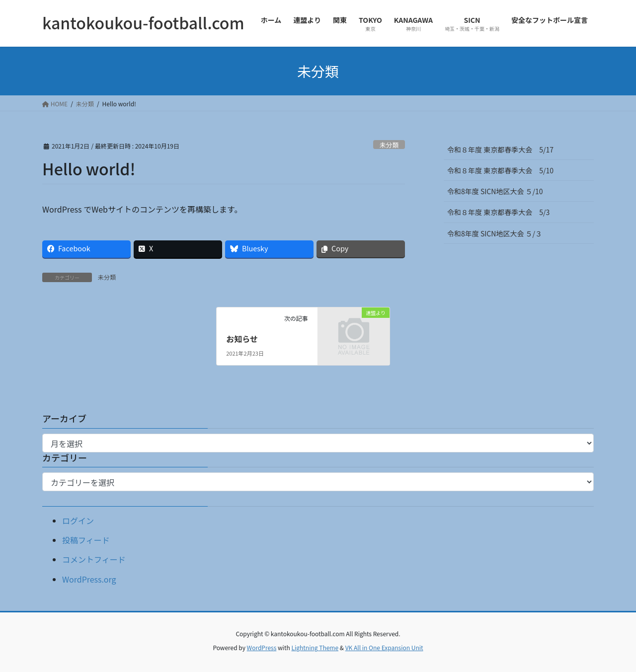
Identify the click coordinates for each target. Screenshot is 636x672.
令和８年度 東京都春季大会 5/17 (500, 149)
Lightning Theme (315, 647)
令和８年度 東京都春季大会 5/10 (500, 170)
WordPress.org (89, 579)
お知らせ (242, 339)
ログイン (78, 521)
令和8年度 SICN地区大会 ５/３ (498, 233)
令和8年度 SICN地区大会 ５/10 (495, 191)
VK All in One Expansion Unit (384, 647)
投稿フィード (86, 540)
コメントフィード (94, 559)
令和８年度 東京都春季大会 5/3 (498, 212)
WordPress (262, 647)
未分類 (389, 145)
